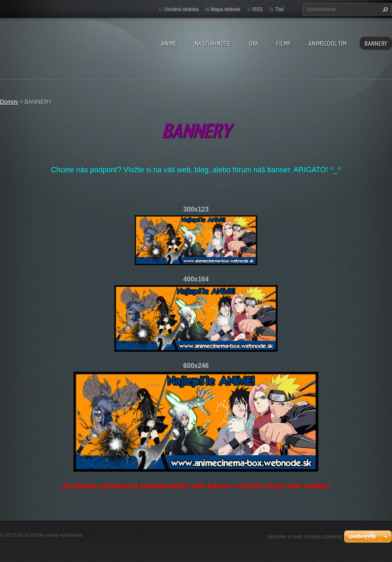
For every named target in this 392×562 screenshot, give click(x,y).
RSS (258, 9)
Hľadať (384, 9)
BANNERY (376, 43)
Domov (9, 102)
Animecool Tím (328, 43)
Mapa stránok (226, 9)
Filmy (284, 43)
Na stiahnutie (213, 43)
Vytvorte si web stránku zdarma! (305, 536)
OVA (254, 43)
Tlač (280, 9)
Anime (169, 43)
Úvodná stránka (181, 9)
